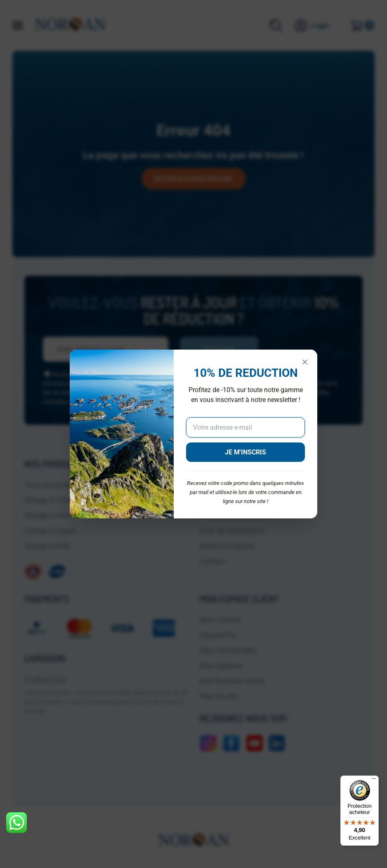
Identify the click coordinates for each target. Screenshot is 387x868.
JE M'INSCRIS (245, 452)
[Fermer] (305, 362)
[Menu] (374, 780)
